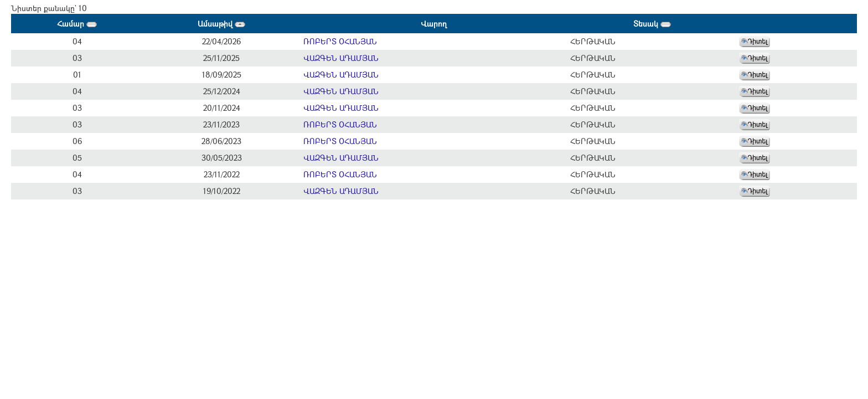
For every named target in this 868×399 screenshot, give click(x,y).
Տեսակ (652, 24)
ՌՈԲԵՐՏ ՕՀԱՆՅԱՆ (340, 41)
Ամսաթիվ (221, 24)
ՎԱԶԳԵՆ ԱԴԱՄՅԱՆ (341, 58)
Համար (77, 24)
